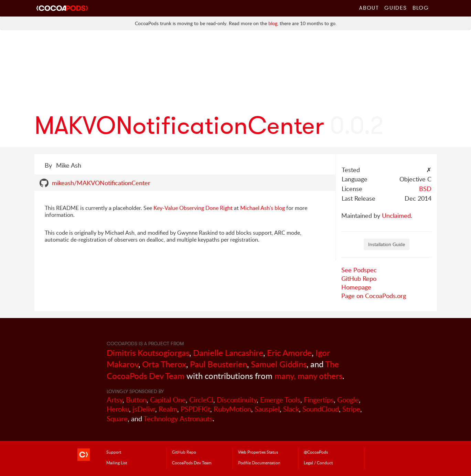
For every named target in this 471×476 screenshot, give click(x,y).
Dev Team (192, 463)
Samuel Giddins (279, 364)
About (369, 8)
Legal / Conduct (318, 463)
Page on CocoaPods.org (374, 296)
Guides (396, 8)
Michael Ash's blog (263, 208)
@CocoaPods (316, 452)
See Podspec (359, 270)
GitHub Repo (359, 278)
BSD (425, 189)
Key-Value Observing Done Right (193, 208)
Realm (168, 409)
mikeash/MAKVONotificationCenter (101, 183)
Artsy (115, 400)
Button (136, 400)
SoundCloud (321, 409)
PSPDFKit (195, 409)
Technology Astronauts (178, 419)
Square (117, 419)
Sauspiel (267, 409)
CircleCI (201, 400)
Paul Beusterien (218, 364)
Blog (421, 8)
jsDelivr (144, 409)
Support (114, 452)
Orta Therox (164, 364)
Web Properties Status (258, 452)
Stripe (351, 409)
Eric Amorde (289, 353)
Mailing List (117, 463)
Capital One (168, 400)
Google (348, 400)
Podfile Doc (259, 463)
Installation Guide (387, 244)
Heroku (118, 409)
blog (273, 23)
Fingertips (319, 400)
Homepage (356, 287)
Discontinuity (237, 400)
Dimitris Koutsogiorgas (148, 353)
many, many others (308, 376)
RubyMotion (232, 409)
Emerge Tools (280, 400)
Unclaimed (396, 215)
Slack (291, 409)
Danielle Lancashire (228, 353)
